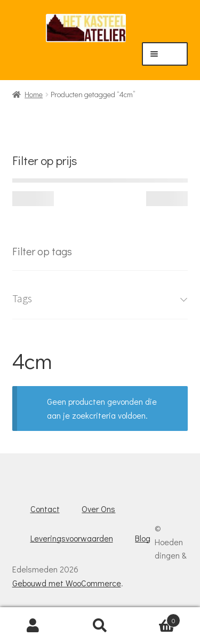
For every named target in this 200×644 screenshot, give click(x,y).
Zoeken (100, 626)
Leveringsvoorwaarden (72, 538)
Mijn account (33, 626)
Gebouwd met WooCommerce (67, 583)
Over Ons (98, 509)
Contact (45, 509)
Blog (143, 538)
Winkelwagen (157, 618)
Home (34, 94)
